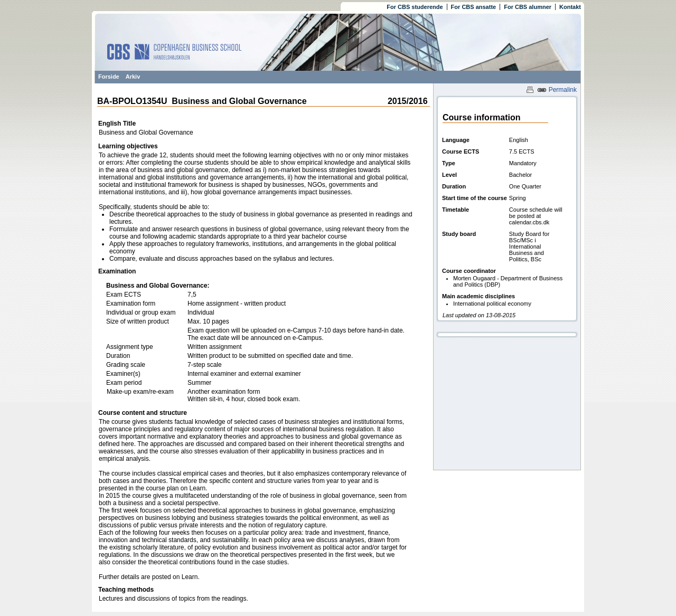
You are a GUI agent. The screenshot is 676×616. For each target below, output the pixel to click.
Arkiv (133, 77)
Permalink (557, 90)
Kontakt (570, 7)
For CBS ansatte (474, 7)
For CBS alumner (528, 7)
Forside (109, 77)
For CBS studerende (415, 7)
